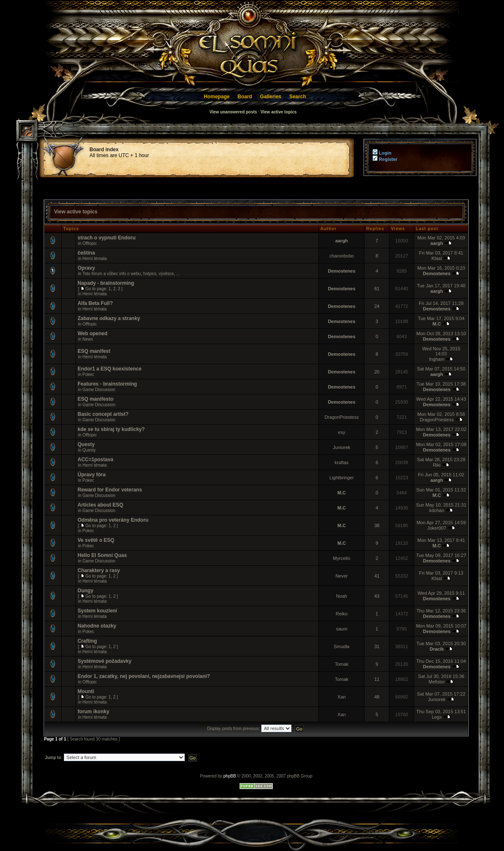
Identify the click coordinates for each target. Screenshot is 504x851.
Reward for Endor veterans (110, 490)
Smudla (342, 646)
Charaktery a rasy (99, 570)
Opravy (86, 268)
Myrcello (342, 558)
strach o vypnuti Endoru (107, 238)
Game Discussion (99, 390)
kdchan (437, 510)
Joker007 (437, 528)
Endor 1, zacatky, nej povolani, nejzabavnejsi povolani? (144, 676)
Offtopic (89, 243)
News (88, 339)
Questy (86, 444)
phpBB (230, 776)
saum (342, 629)
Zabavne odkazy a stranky (109, 318)
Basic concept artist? (103, 414)
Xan (342, 697)
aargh (341, 241)
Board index (104, 150)
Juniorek (342, 447)
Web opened (93, 334)
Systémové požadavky (105, 661)
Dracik (437, 649)
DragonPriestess (342, 417)
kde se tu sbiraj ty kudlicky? (111, 429)
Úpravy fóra (92, 475)
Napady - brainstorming (106, 283)
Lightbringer (341, 478)
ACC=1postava (96, 460)
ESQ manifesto (96, 399)
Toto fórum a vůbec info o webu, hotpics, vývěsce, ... (131, 274)
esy (342, 432)
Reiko (341, 614)
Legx (437, 717)
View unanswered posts (233, 112)
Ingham (437, 359)
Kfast (437, 258)
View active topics (278, 112)
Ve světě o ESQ (96, 540)
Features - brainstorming (107, 384)
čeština (86, 253)
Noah (341, 596)
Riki (437, 465)
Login (381, 153)
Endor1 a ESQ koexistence (110, 369)
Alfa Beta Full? (95, 303)
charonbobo (341, 256)
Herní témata (94, 259)
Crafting (87, 641)
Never (342, 576)
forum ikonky (93, 712)
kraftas (342, 462)
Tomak (341, 664)
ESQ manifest (94, 351)
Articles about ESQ (101, 505)
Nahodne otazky (97, 626)
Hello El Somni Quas (102, 555)
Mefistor (437, 682)
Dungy (85, 591)
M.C (437, 324)
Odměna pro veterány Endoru (113, 520)
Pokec (88, 374)
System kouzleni (97, 611)
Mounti (86, 691)
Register (385, 159)
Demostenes (342, 271)
